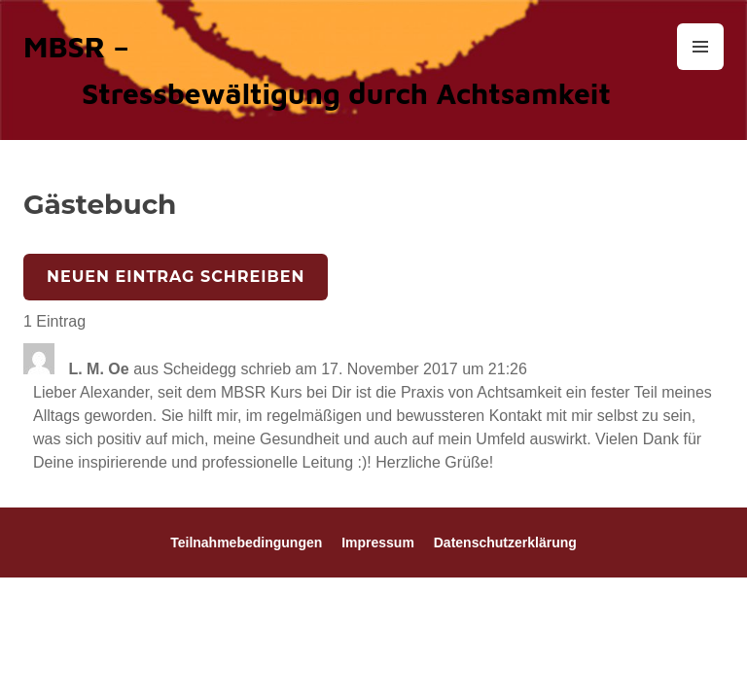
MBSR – (76, 46)
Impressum (378, 542)
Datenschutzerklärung (505, 542)
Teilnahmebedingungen (246, 542)
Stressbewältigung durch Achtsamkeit (346, 93)
